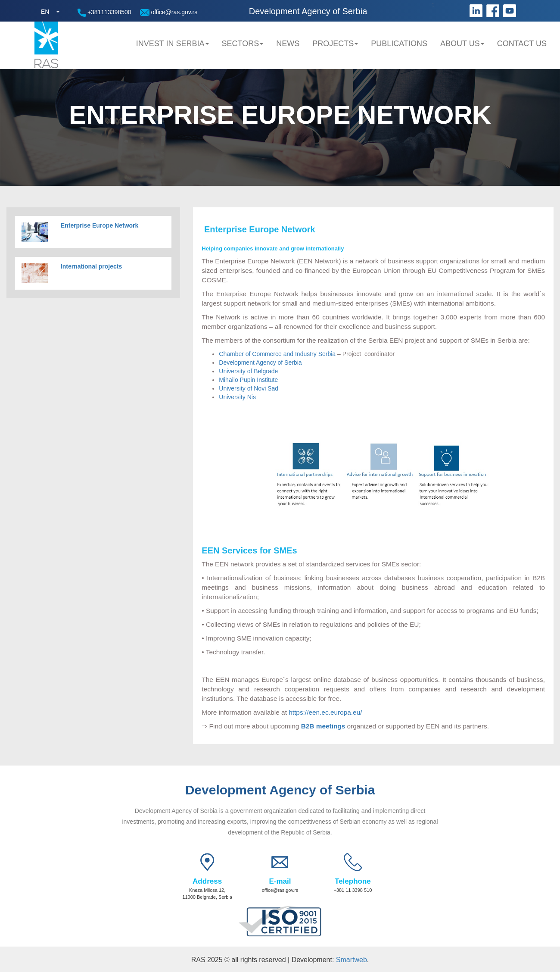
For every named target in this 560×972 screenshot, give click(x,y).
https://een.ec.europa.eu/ (325, 712)
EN (45, 12)
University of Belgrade (248, 371)
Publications (399, 44)
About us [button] (462, 44)
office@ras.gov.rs (169, 12)
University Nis (237, 397)
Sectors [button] (243, 44)
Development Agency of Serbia (260, 363)
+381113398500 (104, 13)
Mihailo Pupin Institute (248, 380)
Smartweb (352, 960)
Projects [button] (335, 44)
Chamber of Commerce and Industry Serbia (277, 354)
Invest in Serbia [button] (173, 44)
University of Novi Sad (249, 388)
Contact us (522, 44)
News (288, 44)
